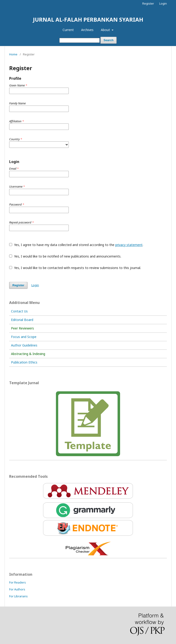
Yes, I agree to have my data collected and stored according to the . (76, 245)
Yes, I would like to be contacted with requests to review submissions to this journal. (75, 268)
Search (109, 40)
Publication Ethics (24, 362)
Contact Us (19, 311)
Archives (87, 30)
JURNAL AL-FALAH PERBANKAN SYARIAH (88, 19)
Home (13, 54)
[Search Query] (80, 40)
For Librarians (18, 596)
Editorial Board (22, 320)
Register (148, 3)
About (106, 30)
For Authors (17, 589)
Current (68, 30)
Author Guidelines (24, 345)
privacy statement (129, 245)
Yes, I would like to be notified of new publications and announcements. (65, 256)
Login (163, 3)
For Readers (18, 582)
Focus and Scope (24, 337)
